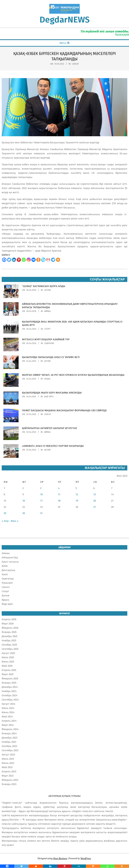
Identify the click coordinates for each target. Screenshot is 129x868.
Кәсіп (5, 574)
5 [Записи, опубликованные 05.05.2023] (76, 488)
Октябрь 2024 (10, 695)
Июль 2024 (8, 708)
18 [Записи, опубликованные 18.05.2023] (59, 501)
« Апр (5, 521)
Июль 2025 (8, 657)
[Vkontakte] (34, 260)
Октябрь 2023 (9, 746)
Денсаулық (8, 570)
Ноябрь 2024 (9, 691)
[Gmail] (48, 260)
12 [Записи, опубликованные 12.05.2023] (77, 494)
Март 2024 (8, 725)
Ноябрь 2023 (9, 742)
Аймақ (47, 311)
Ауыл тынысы (10, 562)
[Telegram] (53, 260)
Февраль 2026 (10, 628)
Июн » (14, 521)
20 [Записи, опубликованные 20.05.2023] (95, 501)
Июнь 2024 (8, 712)
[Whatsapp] (24, 260)
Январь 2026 (9, 632)
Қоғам (47, 290)
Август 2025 (8, 653)
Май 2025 (7, 666)
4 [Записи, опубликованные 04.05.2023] (59, 488)
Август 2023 (8, 755)
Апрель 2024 (9, 721)
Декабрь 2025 (10, 636)
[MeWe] (79, 866)
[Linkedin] (14, 260)
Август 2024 (9, 704)
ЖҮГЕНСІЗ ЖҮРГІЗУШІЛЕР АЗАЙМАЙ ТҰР (46, 339)
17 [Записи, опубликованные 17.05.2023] (41, 501)
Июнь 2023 (8, 763)
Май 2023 (7, 767)
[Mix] (93, 866)
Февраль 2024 (10, 729)
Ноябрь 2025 (9, 640)
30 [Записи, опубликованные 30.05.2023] (24, 513)
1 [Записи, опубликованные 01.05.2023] (4, 488)
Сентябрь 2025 (10, 649)
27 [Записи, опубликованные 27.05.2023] (95, 507)
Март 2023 (8, 776)
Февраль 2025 (10, 679)
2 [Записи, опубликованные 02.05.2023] (23, 488)
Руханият (7, 583)
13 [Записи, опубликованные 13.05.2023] (95, 494)
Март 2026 (8, 624)
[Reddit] (36, 866)
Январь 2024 (9, 733)
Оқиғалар (49, 343)
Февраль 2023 (10, 780)
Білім (5, 566)
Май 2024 (7, 717)
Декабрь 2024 (10, 687)
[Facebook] (4, 260)
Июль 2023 (8, 759)
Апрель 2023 (9, 771)
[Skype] (43, 260)
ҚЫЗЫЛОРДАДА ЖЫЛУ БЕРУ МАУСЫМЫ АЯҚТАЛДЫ (52, 393)
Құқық (47, 379)
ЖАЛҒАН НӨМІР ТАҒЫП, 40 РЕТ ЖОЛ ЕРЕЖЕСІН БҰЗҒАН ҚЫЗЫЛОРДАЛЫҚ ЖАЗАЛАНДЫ (73, 375)
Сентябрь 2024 (10, 700)
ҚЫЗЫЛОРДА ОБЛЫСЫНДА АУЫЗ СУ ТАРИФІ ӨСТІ (51, 357)
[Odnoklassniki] (38, 260)
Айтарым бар (10, 557)
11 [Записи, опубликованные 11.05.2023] (59, 494)
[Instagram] (29, 260)
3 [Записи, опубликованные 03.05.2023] (41, 488)
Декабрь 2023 (10, 738)
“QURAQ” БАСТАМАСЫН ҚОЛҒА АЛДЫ (44, 286)
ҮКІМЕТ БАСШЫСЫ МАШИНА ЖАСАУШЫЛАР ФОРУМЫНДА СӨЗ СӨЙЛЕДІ (64, 410)
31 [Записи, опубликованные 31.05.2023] (41, 513)
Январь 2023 (9, 784)
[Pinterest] (19, 260)
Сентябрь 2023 (10, 750)
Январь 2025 (9, 683)
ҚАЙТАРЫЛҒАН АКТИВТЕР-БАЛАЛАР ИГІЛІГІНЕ (49, 428)
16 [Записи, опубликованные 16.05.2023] (24, 501)
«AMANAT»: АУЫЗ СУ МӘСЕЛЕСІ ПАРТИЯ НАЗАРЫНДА (53, 446)
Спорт (47, 329)
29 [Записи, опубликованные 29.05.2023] (5, 513)
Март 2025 (8, 674)
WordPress (86, 858)
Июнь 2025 (8, 662)
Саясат (75, 64)
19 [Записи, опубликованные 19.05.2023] (77, 501)
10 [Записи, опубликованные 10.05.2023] (41, 494)
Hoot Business (60, 858)
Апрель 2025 (9, 670)
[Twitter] (9, 260)
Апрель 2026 (9, 619)
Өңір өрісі (49, 397)
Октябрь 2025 (9, 645)
